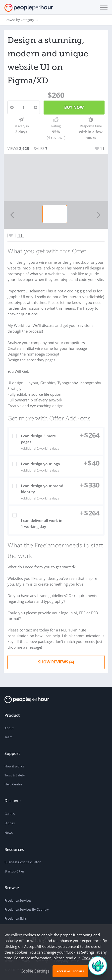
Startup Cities (14, 871)
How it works (14, 766)
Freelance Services (18, 900)
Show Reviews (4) (56, 662)
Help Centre (13, 784)
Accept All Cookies (70, 971)
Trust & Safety (15, 775)
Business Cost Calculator (23, 862)
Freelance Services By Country (27, 909)
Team (8, 737)
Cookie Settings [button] (35, 971)
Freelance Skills (16, 918)
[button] (103, 7)
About (9, 728)
